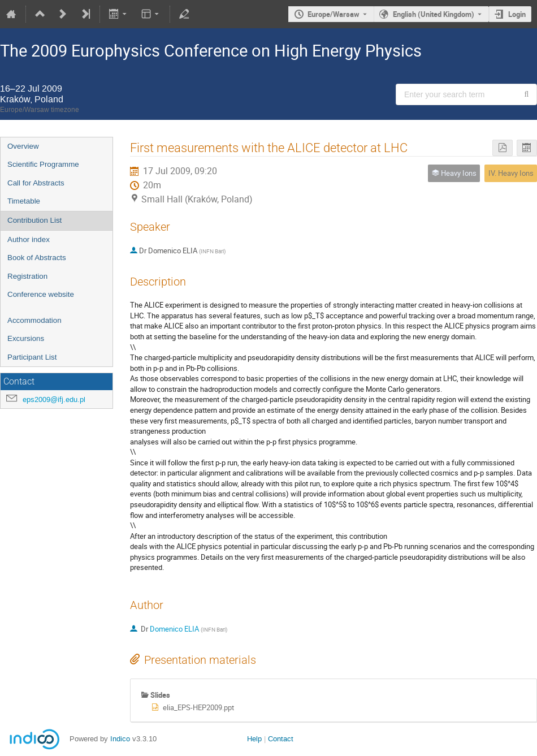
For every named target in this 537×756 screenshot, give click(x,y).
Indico (120, 739)
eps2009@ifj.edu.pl (54, 399)
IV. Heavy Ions (511, 173)
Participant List (32, 357)
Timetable (24, 201)
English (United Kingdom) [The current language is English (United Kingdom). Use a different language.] (434, 14)
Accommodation (34, 320)
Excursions (26, 338)
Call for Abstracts (36, 183)
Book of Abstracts (37, 258)
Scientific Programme (43, 164)
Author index (29, 239)
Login (517, 14)
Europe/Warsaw (334, 14)
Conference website (41, 294)
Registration (27, 276)
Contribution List (34, 220)
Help (254, 739)
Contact (281, 739)
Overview (23, 146)
